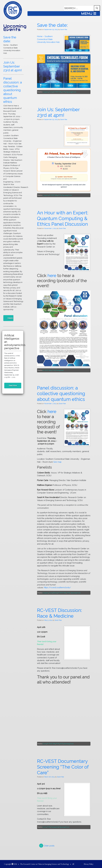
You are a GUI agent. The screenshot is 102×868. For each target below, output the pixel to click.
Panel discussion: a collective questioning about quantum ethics (13, 90)
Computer (23, 484)
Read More (13, 386)
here (30, 667)
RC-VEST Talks (35, 484)
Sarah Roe (41, 404)
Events (29, 484)
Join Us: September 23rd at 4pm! (13, 66)
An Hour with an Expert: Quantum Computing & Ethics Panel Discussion (47, 628)
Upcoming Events (15, 28)
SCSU (42, 484)
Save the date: (10, 39)
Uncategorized (37, 803)
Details (10, 318)
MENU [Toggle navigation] (89, 14)
